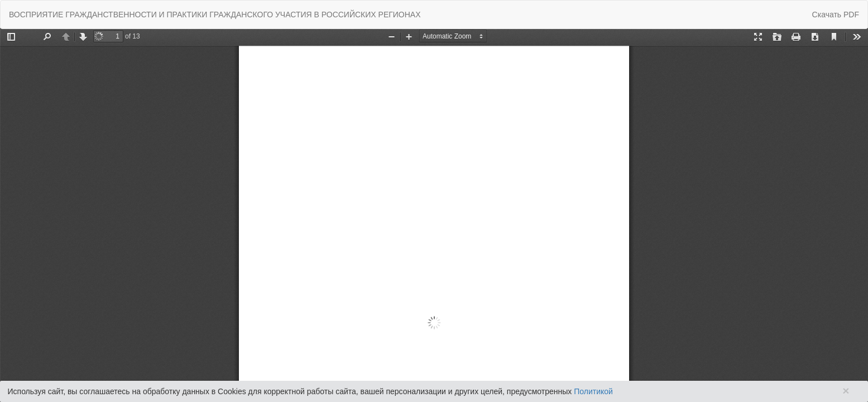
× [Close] (846, 391)
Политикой (593, 391)
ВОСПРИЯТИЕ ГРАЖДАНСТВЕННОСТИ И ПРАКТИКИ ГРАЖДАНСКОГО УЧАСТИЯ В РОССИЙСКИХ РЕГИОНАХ (215, 15)
